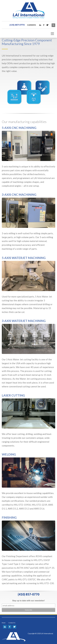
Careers (32, 25)
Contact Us (12, 623)
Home (4, 623)
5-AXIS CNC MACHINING (19, 128)
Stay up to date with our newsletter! (28, 601)
